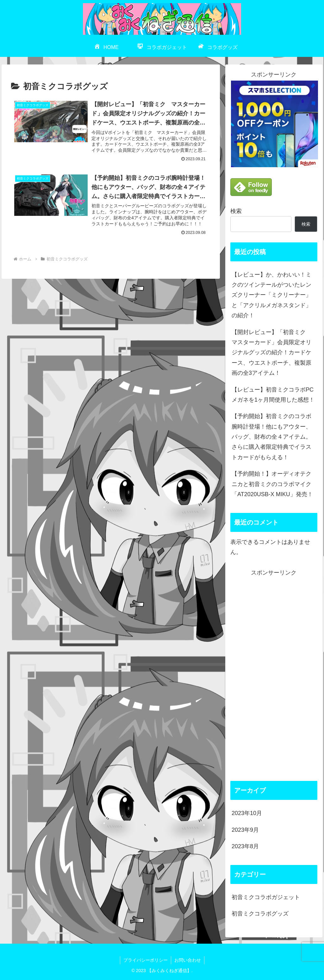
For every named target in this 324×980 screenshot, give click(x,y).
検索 (236, 211)
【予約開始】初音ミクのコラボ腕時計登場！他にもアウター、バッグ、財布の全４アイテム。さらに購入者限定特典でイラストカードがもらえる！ (271, 437)
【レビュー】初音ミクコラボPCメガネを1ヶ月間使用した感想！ (273, 395)
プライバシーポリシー (146, 960)
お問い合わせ (188, 960)
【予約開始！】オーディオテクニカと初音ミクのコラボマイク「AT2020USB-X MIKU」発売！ (272, 484)
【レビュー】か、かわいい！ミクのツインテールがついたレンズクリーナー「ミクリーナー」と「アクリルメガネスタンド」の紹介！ (271, 295)
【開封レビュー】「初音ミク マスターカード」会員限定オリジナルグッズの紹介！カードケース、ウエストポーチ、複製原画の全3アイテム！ (271, 353)
